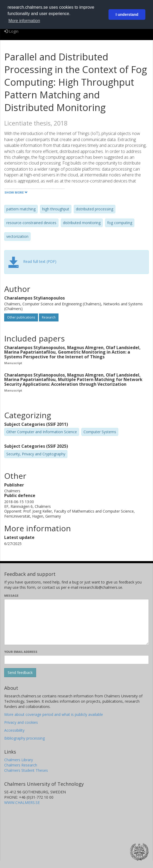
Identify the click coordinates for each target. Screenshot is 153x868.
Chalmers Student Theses (26, 770)
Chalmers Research (21, 765)
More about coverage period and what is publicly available (54, 714)
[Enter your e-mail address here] (76, 660)
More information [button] (24, 21)
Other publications (21, 317)
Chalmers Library (19, 760)
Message (11, 595)
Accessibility (14, 730)
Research (49, 317)
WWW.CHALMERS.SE (22, 802)
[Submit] (20, 673)
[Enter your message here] (76, 622)
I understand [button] (127, 15)
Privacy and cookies (21, 722)
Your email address (21, 652)
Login (11, 31)
